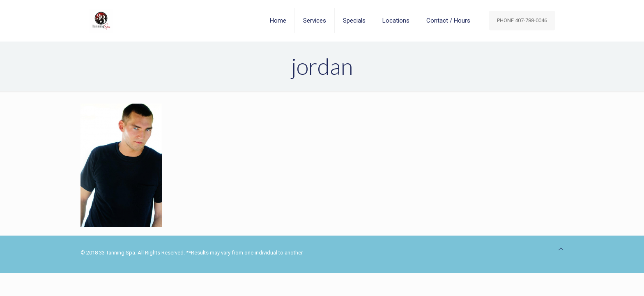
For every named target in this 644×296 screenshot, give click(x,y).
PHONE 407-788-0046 (522, 20)
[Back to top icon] (561, 249)
